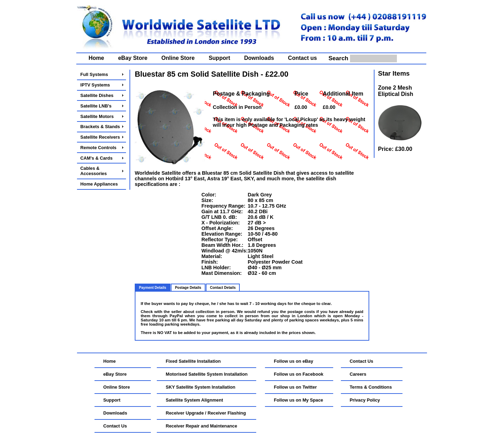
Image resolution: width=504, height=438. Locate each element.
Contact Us (115, 426)
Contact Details (223, 288)
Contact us (303, 58)
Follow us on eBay (293, 361)
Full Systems (94, 74)
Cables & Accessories (94, 171)
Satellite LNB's (96, 106)
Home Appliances (99, 184)
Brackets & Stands (100, 127)
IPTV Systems (95, 85)
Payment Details (153, 288)
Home (96, 58)
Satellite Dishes (97, 95)
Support (219, 58)
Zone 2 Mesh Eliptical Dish (395, 91)
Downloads (259, 58)
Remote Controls (99, 148)
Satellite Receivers (100, 137)
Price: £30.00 (395, 149)
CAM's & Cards (97, 158)
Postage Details (188, 288)
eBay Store (133, 58)
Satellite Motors (97, 116)
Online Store (178, 58)
